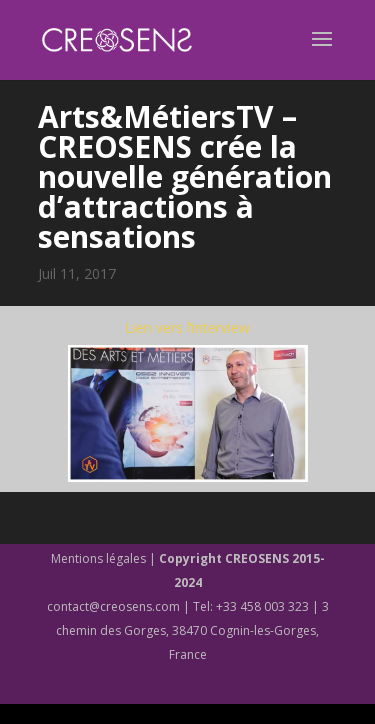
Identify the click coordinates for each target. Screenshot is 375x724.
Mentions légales (98, 558)
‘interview (220, 327)
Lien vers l (157, 327)
